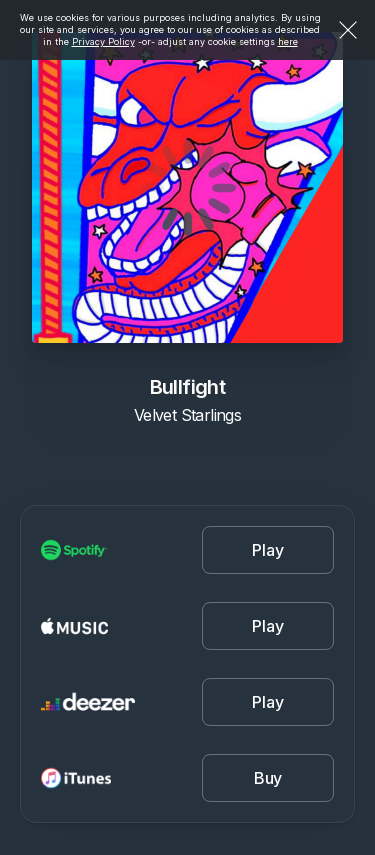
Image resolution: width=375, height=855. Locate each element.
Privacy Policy (103, 41)
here (288, 41)
